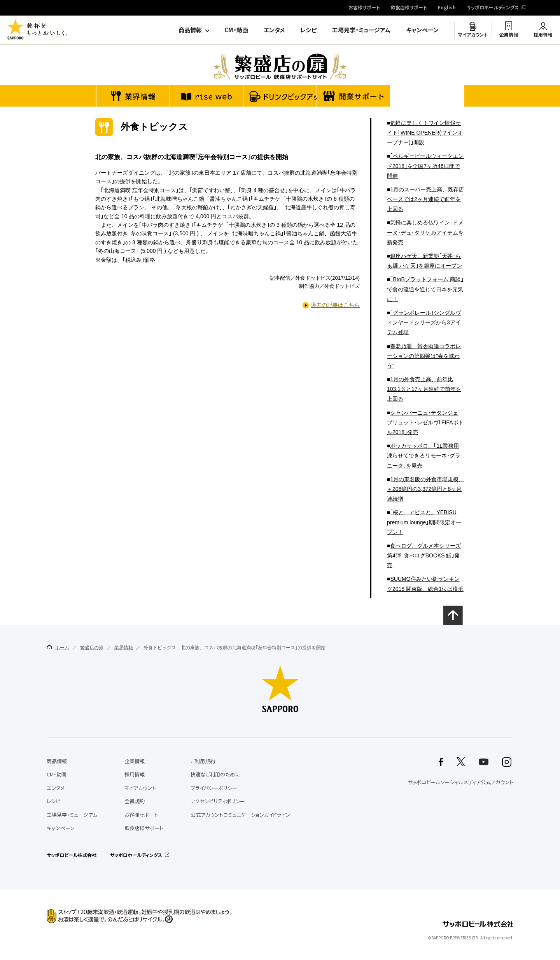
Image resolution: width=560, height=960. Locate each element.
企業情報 (509, 35)
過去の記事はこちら (335, 305)
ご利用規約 (203, 761)
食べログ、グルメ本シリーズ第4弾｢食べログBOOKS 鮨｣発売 (424, 555)
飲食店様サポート (409, 8)
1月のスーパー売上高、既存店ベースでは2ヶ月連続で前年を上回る (425, 199)
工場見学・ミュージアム (361, 30)
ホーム (58, 647)
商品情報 (190, 30)
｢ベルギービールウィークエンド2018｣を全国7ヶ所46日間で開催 (425, 166)
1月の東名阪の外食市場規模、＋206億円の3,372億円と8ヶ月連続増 (425, 489)
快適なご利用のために (215, 774)
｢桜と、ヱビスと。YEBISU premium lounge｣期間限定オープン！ (424, 522)
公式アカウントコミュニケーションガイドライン (240, 815)
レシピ (308, 30)
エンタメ (274, 30)
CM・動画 (236, 30)
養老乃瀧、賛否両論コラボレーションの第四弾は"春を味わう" (424, 356)
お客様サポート (364, 8)
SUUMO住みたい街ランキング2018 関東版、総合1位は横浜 (425, 584)
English (447, 8)
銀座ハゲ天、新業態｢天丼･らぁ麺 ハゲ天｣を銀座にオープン (424, 261)
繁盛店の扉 (92, 648)
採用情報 (543, 35)
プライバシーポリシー (214, 788)
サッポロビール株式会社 (72, 855)
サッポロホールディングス (493, 8)
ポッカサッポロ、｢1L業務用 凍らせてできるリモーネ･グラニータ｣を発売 (424, 455)
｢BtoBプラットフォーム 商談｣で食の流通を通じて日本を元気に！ (425, 289)
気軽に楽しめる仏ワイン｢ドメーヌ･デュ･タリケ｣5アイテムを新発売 (425, 232)
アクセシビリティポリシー (218, 801)
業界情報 (124, 648)
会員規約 (135, 801)
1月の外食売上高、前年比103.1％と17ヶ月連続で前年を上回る (424, 389)
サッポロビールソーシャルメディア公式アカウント (460, 782)
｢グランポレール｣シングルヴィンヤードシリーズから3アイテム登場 (424, 322)
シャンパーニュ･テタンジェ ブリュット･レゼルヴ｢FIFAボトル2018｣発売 (425, 422)
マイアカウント (473, 35)
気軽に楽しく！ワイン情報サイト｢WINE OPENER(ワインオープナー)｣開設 (425, 133)
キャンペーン (422, 30)
